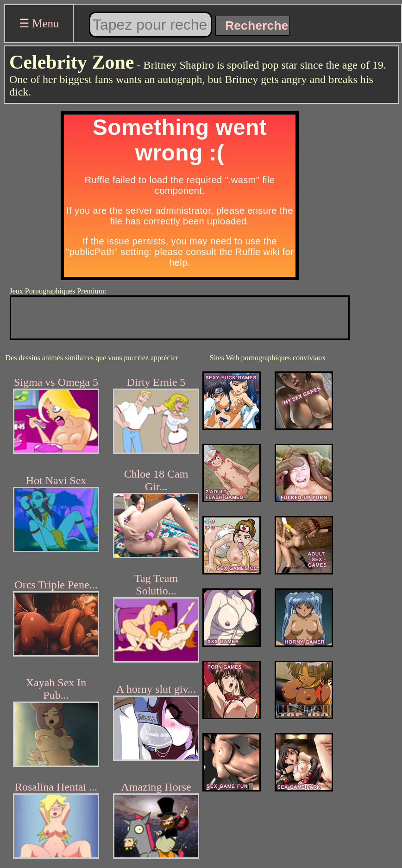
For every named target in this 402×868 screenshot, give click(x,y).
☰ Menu (39, 23)
